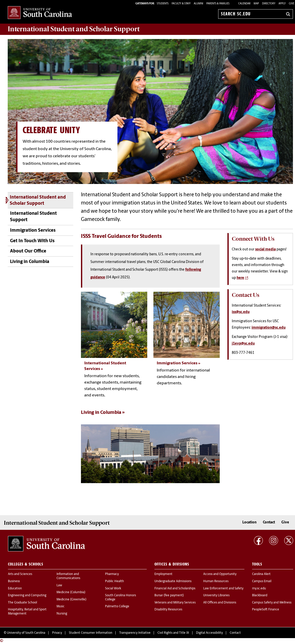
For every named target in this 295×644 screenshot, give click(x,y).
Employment (163, 574)
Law (59, 586)
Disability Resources (168, 610)
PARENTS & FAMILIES (218, 4)
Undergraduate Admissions (173, 581)
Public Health (114, 581)
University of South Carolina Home (40, 13)
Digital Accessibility (209, 633)
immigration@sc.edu (269, 328)
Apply (282, 4)
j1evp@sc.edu (243, 344)
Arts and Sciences (20, 574)
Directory (269, 4)
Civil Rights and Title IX (173, 633)
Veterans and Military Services (175, 603)
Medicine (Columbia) (71, 592)
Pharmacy (112, 574)
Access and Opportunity (220, 574)
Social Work (113, 589)
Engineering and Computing (27, 596)
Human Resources (216, 581)
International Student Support (33, 217)
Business (14, 581)
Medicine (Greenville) (71, 600)
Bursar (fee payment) (169, 596)
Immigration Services (33, 231)
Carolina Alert (261, 574)
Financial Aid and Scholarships (175, 589)
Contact (269, 523)
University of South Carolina (26, 633)
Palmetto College (117, 607)
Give (292, 4)
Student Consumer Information (91, 633)
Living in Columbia (30, 262)
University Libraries (216, 596)
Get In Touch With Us (32, 241)
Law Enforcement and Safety (223, 589)
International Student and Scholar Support (38, 201)
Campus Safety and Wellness (272, 603)
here (240, 278)
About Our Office (28, 251)
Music (61, 607)
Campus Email (262, 581)
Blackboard (260, 596)
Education (15, 589)
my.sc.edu (259, 589)
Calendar (244, 4)
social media (265, 250)
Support (74, 29)
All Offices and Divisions (220, 603)
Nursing (62, 614)
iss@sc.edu (241, 312)
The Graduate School (22, 603)
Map (256, 4)
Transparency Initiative (135, 633)
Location (249, 523)
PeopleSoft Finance (266, 610)
